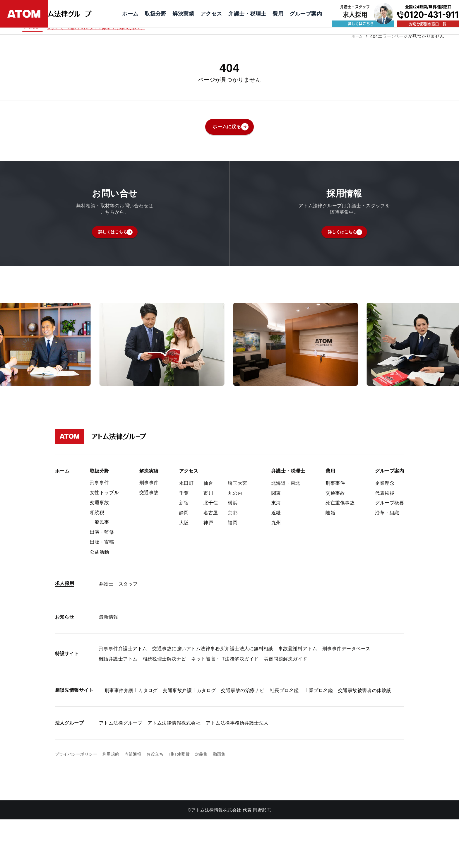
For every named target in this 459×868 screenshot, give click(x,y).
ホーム (356, 36)
